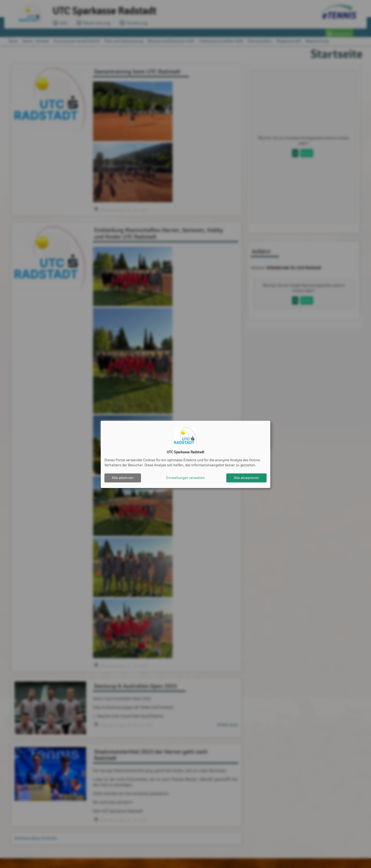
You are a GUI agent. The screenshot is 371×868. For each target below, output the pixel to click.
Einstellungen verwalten (185, 478)
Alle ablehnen (123, 478)
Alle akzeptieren (246, 478)
